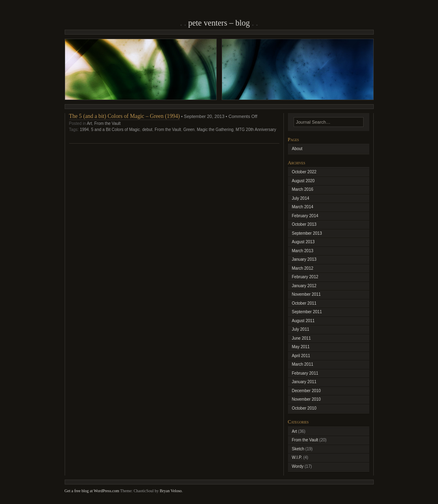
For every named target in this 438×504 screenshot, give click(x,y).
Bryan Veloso (171, 491)
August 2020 (303, 181)
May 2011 (301, 347)
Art (89, 123)
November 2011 (306, 294)
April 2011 (301, 356)
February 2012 (305, 277)
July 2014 (301, 198)
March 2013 (303, 251)
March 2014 (303, 207)
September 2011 (307, 312)
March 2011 (303, 364)
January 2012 (304, 286)
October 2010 (304, 408)
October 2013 (304, 224)
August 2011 (303, 321)
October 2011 (304, 303)
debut (147, 130)
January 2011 (304, 382)
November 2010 (306, 399)
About (297, 149)
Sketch (298, 449)
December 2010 (306, 391)
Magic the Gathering (215, 130)
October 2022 (304, 172)
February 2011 (305, 373)
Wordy (298, 466)
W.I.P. (297, 457)
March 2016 (303, 189)
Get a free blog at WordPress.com (92, 491)
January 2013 (304, 259)
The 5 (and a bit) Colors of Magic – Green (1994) (125, 116)
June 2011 (302, 338)
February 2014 (305, 216)
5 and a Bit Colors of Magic (115, 130)
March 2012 (303, 268)
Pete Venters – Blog (219, 23)
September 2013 (307, 233)
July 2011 (301, 329)
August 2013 (303, 242)
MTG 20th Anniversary (256, 130)
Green (189, 130)
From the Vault (108, 123)
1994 (84, 130)
